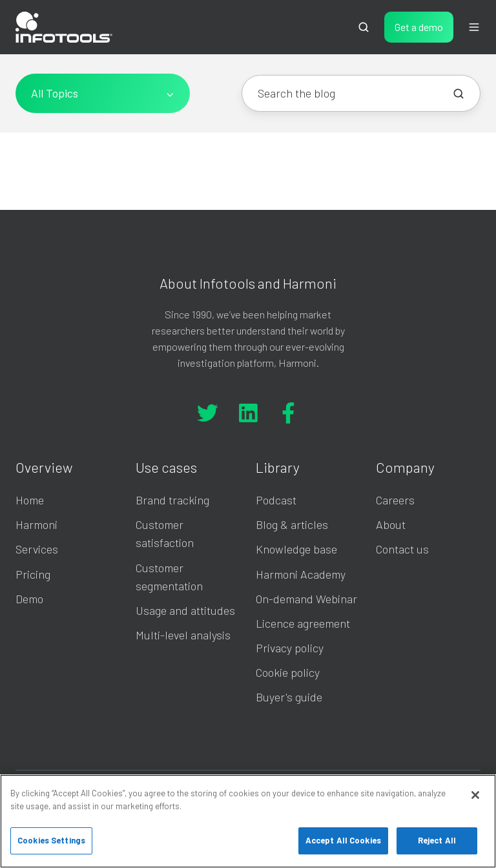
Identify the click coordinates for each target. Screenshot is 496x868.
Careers (395, 500)
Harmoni (36, 524)
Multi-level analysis (183, 635)
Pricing (33, 574)
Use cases (166, 467)
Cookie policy (288, 672)
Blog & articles (292, 524)
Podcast (276, 500)
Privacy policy (290, 648)
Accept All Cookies (343, 840)
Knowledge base (296, 549)
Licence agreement (303, 623)
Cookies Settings (51, 840)
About (391, 524)
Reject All (437, 840)
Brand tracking (172, 500)
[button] (364, 27)
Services (37, 549)
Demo (29, 599)
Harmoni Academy (301, 574)
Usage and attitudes (185, 610)
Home (30, 500)
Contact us (402, 549)
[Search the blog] (459, 94)
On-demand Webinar (306, 599)
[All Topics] (103, 93)
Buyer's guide (289, 697)
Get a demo (419, 27)
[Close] (475, 795)
